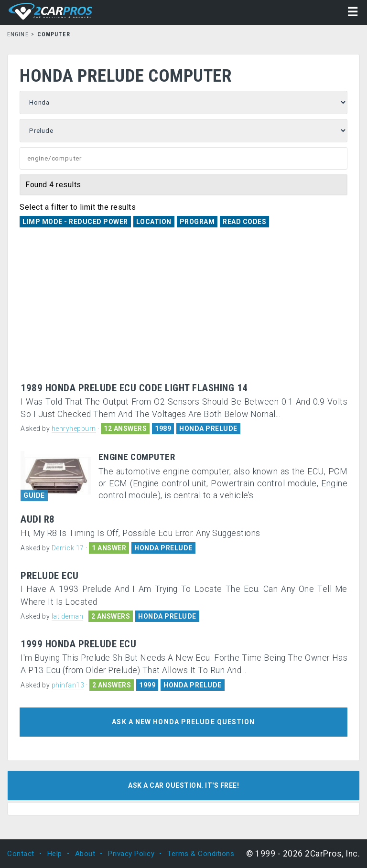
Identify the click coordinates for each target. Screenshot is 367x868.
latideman (68, 616)
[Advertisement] (183, 311)
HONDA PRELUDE (208, 429)
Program (197, 222)
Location (154, 222)
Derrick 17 (68, 548)
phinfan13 (68, 685)
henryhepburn (74, 429)
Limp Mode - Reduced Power (75, 222)
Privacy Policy (131, 854)
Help (55, 854)
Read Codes (244, 222)
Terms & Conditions (201, 854)
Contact (21, 854)
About (85, 854)
